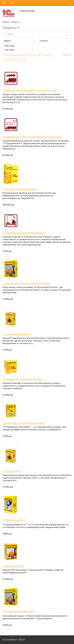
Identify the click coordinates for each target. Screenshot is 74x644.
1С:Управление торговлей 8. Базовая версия (23, 233)
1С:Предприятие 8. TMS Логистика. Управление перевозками (32, 137)
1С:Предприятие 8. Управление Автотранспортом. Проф (29, 90)
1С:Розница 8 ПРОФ (12, 471)
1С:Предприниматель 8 (14, 520)
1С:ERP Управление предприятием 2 (20, 189)
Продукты (6, 22)
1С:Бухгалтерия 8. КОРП (13, 566)
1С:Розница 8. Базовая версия (16, 334)
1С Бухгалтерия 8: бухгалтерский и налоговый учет (26, 283)
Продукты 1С (16, 22)
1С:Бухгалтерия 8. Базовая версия (18, 611)
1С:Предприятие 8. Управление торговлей (23, 379)
